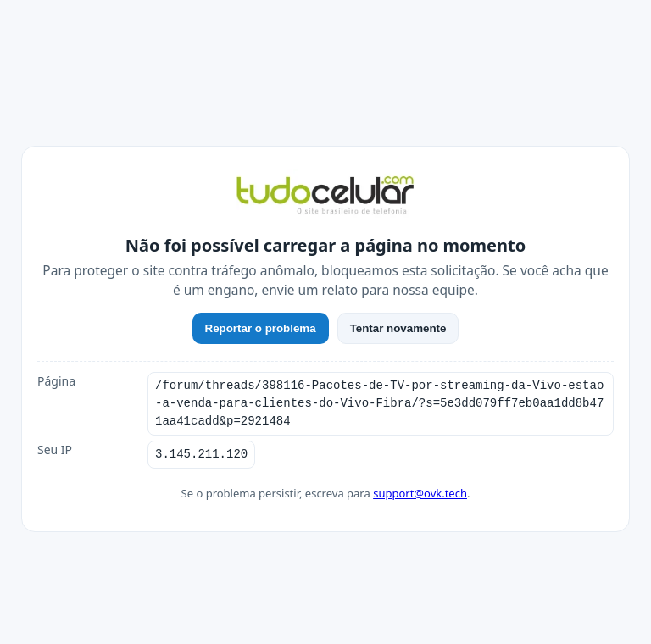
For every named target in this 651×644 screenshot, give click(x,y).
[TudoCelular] (325, 197)
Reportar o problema (261, 328)
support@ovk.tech (420, 493)
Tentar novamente (398, 328)
